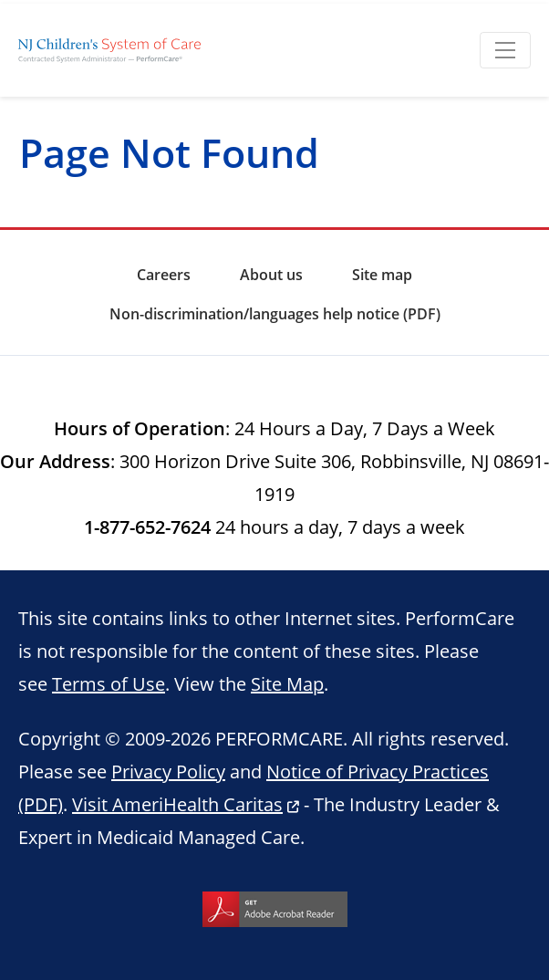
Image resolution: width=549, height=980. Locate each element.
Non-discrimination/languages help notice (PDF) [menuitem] (275, 314)
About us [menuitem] (271, 275)
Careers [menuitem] (164, 275)
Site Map (287, 683)
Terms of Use (109, 683)
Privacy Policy (168, 771)
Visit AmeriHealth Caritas (177, 804)
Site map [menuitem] (382, 275)
